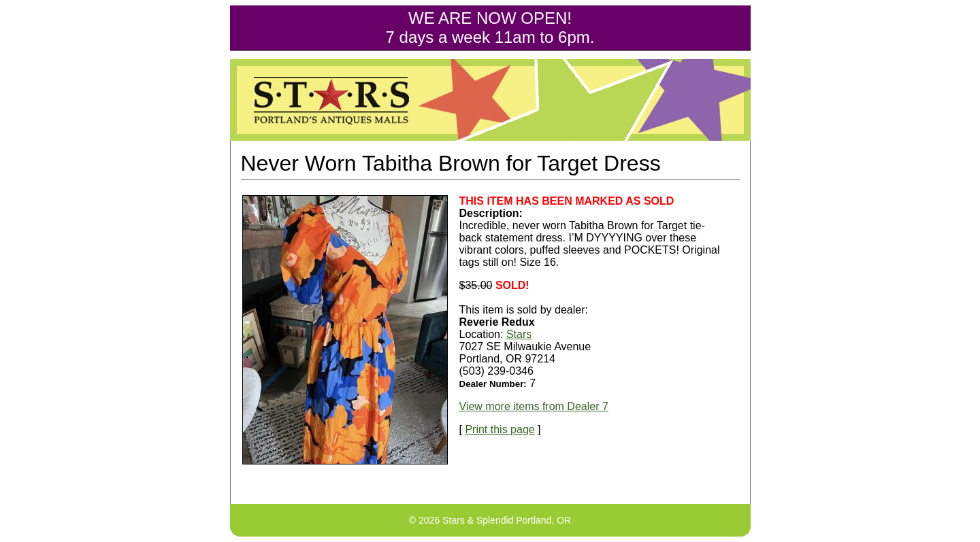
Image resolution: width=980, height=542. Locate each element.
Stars (519, 334)
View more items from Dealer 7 (534, 406)
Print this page (500, 429)
